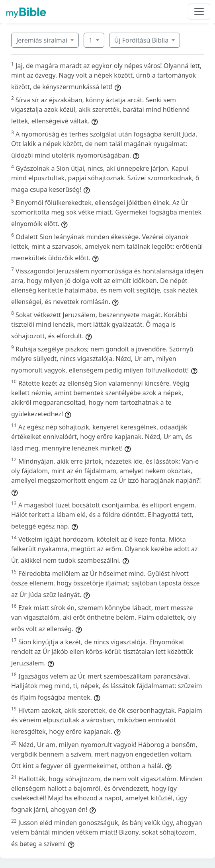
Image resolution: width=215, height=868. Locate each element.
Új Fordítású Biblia (142, 40)
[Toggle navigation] (199, 12)
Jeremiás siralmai (43, 40)
